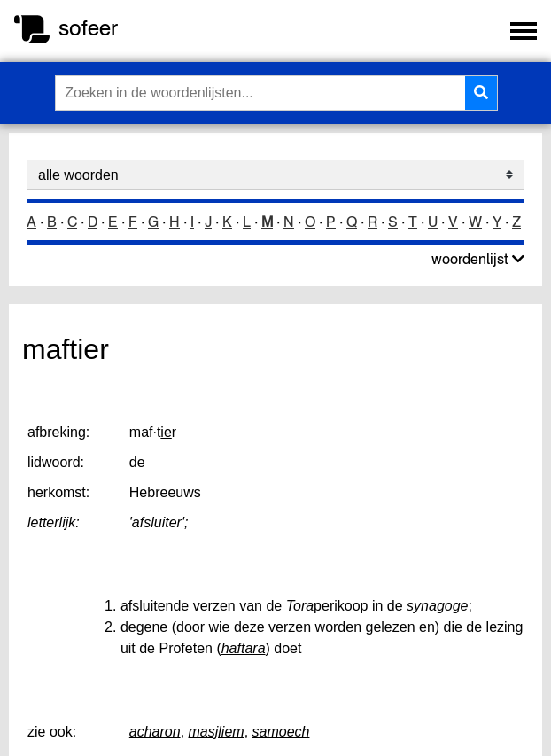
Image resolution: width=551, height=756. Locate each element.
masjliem (217, 732)
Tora (300, 606)
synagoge (437, 606)
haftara (244, 648)
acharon (155, 732)
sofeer (88, 28)
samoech (281, 732)
